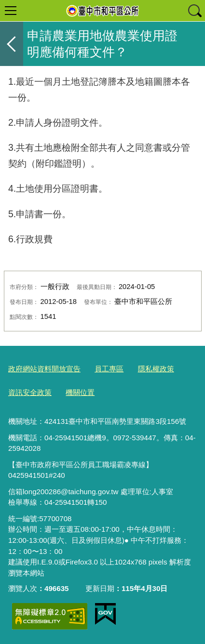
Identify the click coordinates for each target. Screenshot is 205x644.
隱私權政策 (156, 369)
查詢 (194, 11)
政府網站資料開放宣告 (44, 369)
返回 (12, 44)
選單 (11, 11)
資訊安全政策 (30, 392)
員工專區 (109, 369)
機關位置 (80, 392)
